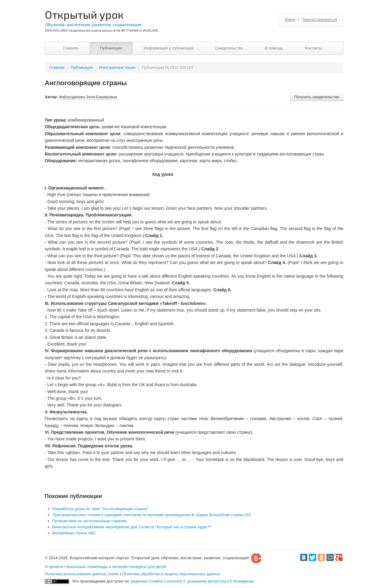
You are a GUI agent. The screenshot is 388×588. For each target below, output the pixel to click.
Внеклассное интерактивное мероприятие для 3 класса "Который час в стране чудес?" (132, 527)
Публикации (111, 48)
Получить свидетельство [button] (317, 97)
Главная (71, 48)
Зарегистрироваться (320, 20)
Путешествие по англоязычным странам (89, 521)
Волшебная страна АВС (74, 533)
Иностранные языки (117, 67)
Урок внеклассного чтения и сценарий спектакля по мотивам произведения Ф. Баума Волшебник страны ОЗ (152, 515)
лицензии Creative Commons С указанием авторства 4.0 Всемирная (192, 581)
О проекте (54, 567)
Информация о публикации (169, 48)
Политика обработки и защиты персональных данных (171, 574)
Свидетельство (229, 48)
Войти (290, 20)
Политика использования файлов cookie (82, 574)
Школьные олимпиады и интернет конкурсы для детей (117, 567)
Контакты (313, 48)
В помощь (274, 48)
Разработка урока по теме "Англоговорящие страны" (101, 509)
